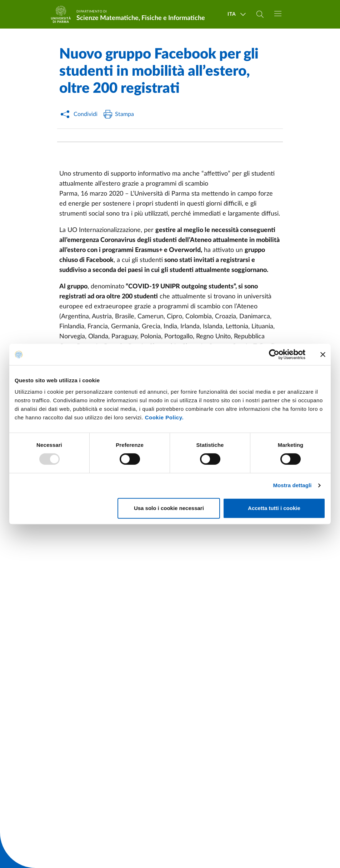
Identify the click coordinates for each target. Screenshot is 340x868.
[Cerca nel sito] (260, 14)
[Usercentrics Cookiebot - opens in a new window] (274, 354)
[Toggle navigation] (278, 14)
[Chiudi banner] (323, 354)
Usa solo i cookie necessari (169, 508)
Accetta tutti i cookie (274, 508)
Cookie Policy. (164, 417)
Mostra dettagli (292, 485)
